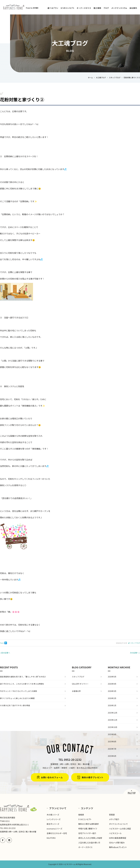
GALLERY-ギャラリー (80, 684)
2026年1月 (112, 705)
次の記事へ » (135, 653)
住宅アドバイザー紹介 (87, 833)
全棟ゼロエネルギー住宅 (57, 833)
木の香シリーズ (53, 815)
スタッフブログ (135, 643)
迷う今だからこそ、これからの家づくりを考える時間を (22, 684)
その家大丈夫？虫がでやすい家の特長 (15, 705)
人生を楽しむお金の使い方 (89, 843)
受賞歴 (112, 815)
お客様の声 (76, 691)
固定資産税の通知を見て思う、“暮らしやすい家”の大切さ (23, 677)
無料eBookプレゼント (118, 847)
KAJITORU (51, 838)
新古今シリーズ (53, 824)
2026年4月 (112, 684)
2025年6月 (112, 756)
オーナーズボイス (85, 847)
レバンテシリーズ (54, 819)
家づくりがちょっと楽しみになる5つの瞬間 (17, 698)
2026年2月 (112, 698)
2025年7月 (112, 749)
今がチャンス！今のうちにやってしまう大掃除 (18, 691)
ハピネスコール (115, 833)
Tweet (2, 643)
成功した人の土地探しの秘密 (90, 838)
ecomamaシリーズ (54, 829)
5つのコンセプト (85, 819)
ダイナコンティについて (118, 824)
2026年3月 (112, 691)
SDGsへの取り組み (117, 843)
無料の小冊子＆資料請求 (89, 824)
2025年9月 (112, 734)
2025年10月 (113, 727)
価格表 (81, 815)
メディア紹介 (114, 819)
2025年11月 (113, 720)
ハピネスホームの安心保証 (120, 829)
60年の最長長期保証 (118, 838)
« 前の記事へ (5, 653)
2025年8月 (112, 742)
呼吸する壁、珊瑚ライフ (88, 829)
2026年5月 (112, 677)
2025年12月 (113, 713)
